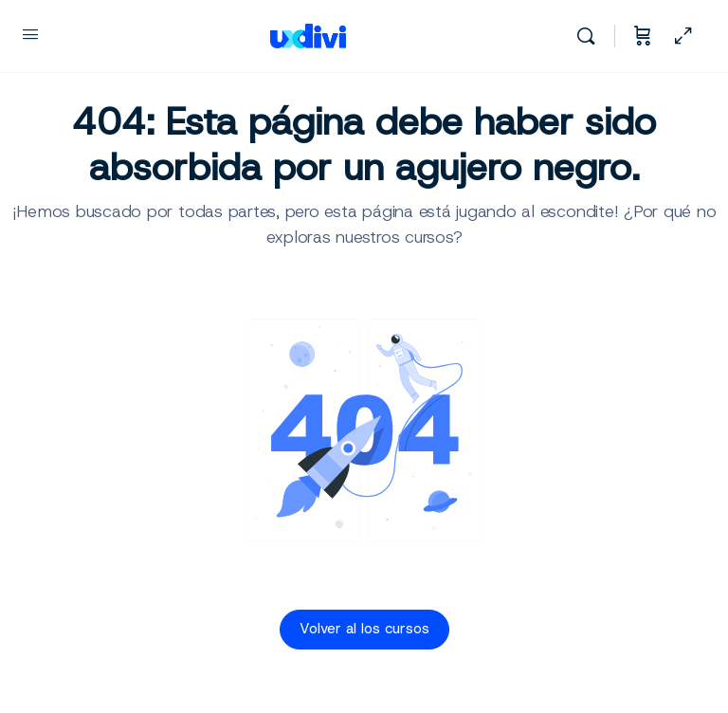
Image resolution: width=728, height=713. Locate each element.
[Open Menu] (30, 34)
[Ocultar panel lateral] (683, 36)
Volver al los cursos (364, 629)
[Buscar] (591, 36)
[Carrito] (643, 36)
